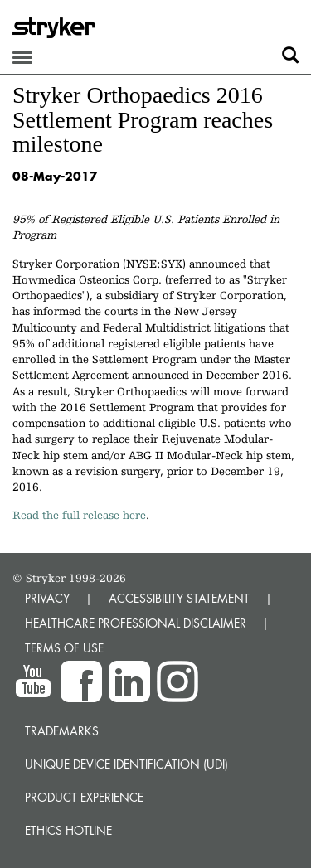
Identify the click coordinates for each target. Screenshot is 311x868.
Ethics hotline (68, 830)
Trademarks (62, 731)
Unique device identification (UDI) (126, 764)
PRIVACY (47, 598)
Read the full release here (79, 515)
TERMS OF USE (64, 648)
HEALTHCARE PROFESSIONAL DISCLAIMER (136, 623)
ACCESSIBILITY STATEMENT (179, 598)
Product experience (84, 797)
